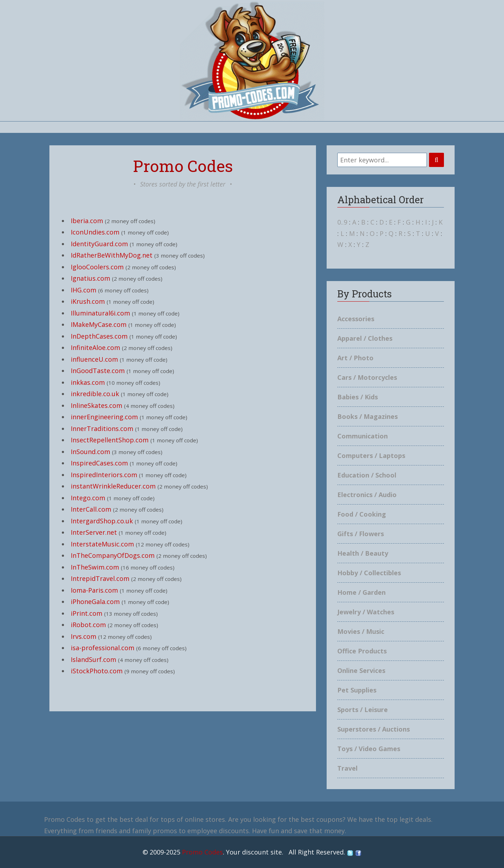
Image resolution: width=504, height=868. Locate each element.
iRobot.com (88, 625)
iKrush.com (88, 301)
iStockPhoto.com (97, 671)
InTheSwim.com (95, 567)
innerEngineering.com (104, 417)
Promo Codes (202, 852)
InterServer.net (94, 532)
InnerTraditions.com (102, 428)
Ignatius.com (90, 278)
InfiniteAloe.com (95, 347)
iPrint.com (87, 613)
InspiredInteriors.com (104, 475)
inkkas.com (88, 382)
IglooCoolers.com (97, 267)
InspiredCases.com (99, 463)
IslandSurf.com (93, 659)
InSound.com (90, 452)
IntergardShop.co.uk (102, 521)
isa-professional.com (103, 648)
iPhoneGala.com (95, 602)
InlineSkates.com (96, 405)
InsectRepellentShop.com (110, 440)
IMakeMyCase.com (99, 324)
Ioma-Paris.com (94, 590)
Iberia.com (87, 221)
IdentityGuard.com (99, 244)
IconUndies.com (95, 232)
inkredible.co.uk (95, 394)
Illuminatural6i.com (100, 313)
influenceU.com (94, 359)
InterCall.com (91, 509)
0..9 (342, 222)
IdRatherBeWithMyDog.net (112, 255)
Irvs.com (84, 636)
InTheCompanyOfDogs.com (113, 555)
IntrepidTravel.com (100, 578)
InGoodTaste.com (98, 371)
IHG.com (84, 290)
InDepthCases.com (99, 336)
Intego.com (88, 498)
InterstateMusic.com (102, 544)
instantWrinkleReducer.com (113, 486)
